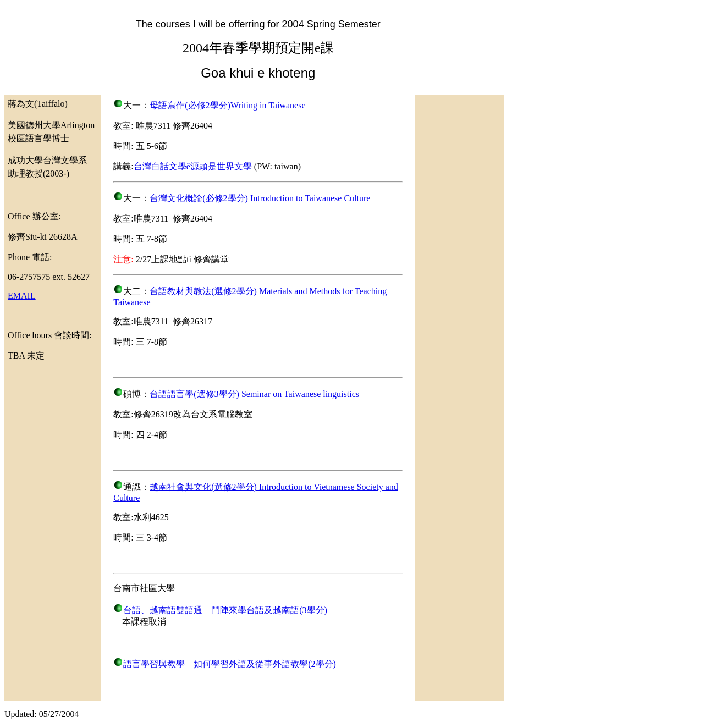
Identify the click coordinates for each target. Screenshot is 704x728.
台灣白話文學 (160, 166)
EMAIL (22, 296)
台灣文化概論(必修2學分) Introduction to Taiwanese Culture (260, 198)
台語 (132, 610)
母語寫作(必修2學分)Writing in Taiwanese (227, 105)
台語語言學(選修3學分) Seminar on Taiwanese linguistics (254, 394)
